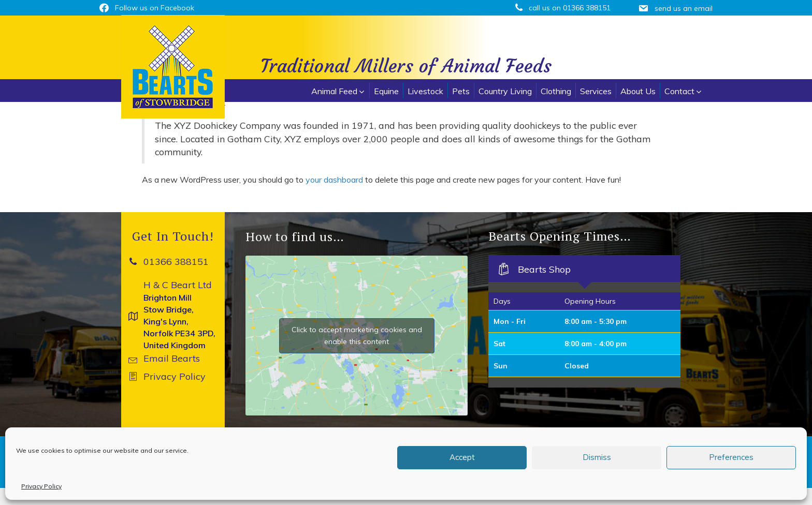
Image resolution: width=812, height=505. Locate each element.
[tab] (584, 269)
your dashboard (334, 180)
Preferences (731, 457)
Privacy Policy (41, 486)
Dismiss (597, 457)
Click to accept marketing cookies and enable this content (357, 336)
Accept (462, 457)
